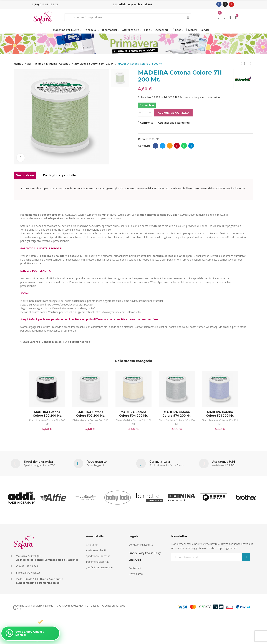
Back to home (246, 63)
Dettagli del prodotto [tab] (60, 175)
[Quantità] (145, 113)
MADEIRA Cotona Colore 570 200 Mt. (177, 414)
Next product (250, 63)
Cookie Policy (153, 553)
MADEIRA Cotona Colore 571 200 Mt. (220, 414)
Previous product (241, 63)
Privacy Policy (137, 553)
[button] (45, 4)
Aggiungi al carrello (173, 113)
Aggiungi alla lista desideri (175, 123)
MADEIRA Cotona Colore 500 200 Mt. (47, 414)
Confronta (147, 123)
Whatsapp (184, 146)
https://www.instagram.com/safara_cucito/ (70, 308)
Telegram (191, 146)
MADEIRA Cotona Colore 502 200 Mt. (90, 414)
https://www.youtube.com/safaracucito (118, 312)
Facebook (156, 146)
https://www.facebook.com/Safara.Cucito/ (69, 305)
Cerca (188, 17)
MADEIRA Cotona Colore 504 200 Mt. (133, 414)
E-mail (170, 146)
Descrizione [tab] (25, 175)
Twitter (163, 146)
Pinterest (177, 146)
